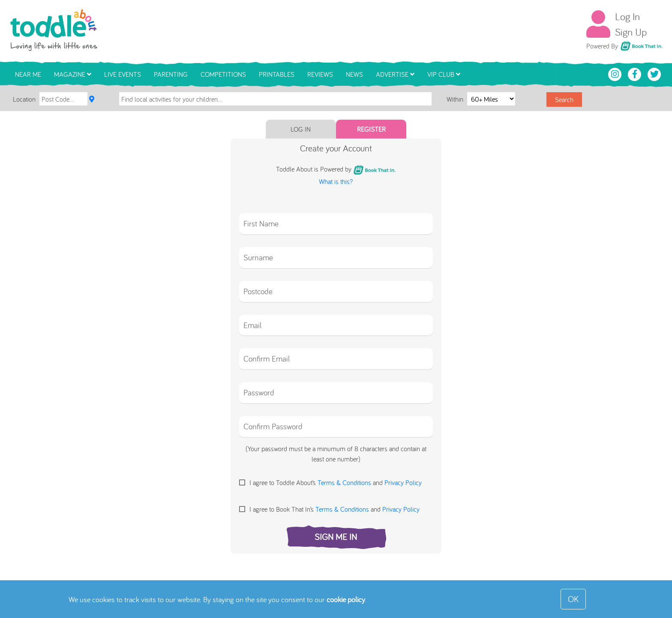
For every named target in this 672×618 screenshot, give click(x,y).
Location (24, 99)
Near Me (28, 74)
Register (371, 129)
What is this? (336, 181)
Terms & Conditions (344, 482)
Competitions (223, 74)
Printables (277, 74)
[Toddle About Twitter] (654, 73)
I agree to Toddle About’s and (336, 482)
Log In (627, 16)
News (354, 74)
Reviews (320, 74)
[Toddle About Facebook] (636, 73)
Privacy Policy (403, 482)
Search (564, 99)
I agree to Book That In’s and (334, 509)
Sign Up (631, 32)
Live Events (123, 74)
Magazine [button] (73, 74)
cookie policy (346, 599)
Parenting (171, 74)
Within (456, 99)
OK (573, 599)
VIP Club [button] (444, 74)
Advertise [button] (395, 74)
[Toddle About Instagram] (616, 73)
